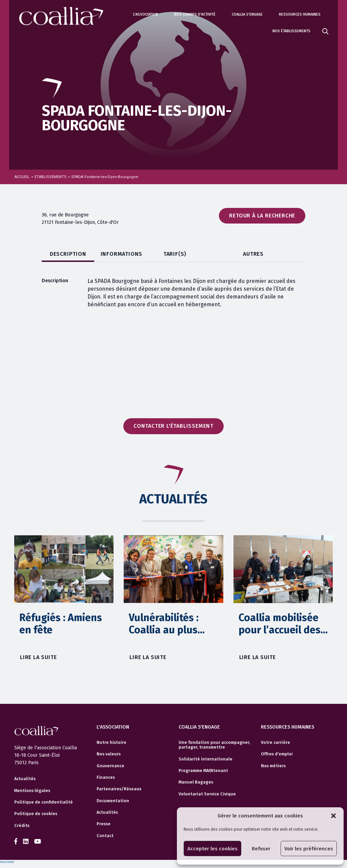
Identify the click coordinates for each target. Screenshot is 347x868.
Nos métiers (273, 766)
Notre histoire (111, 742)
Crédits (22, 826)
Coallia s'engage (247, 14)
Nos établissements (291, 31)
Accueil (22, 177)
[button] (333, 816)
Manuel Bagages (196, 782)
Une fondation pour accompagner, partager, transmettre (214, 745)
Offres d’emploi (277, 754)
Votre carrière (275, 742)
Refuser (261, 849)
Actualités (25, 779)
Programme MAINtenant (203, 771)
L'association (146, 14)
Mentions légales (32, 791)
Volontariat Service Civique (207, 794)
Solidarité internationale (206, 759)
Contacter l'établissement (173, 426)
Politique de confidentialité (44, 802)
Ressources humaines (300, 14)
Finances (106, 777)
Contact (105, 836)
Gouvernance (110, 766)
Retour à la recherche (262, 216)
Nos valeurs (109, 754)
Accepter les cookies (212, 849)
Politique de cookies (36, 814)
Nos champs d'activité (195, 14)
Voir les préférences (309, 849)
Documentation (113, 801)
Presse (104, 824)
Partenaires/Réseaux (119, 789)
